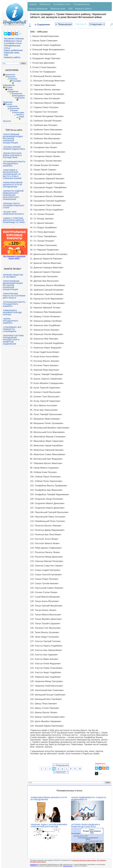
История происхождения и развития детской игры (86, 826)
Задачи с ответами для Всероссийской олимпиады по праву (14, 220)
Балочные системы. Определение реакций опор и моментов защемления (14, 340)
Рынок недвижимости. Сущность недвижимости (89, 799)
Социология (12, 106)
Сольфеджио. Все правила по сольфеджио (12, 329)
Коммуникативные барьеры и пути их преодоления (13, 185)
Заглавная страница (14, 39)
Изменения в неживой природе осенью (12, 312)
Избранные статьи (13, 41)
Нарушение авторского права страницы (84, 860)
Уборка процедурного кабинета (11, 321)
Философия (19, 113)
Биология (11, 77)
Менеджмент (20, 96)
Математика (17, 94)
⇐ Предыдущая (64, 24)
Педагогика (8, 102)
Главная (33, 4)
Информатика (9, 85)
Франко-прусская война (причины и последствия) (12, 155)
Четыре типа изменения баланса (13, 213)
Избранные (45, 4)
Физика (15, 110)
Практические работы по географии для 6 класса (14, 296)
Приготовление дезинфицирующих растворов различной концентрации (13, 139)
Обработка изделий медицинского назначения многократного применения (13, 195)
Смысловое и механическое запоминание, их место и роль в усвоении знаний (12, 174)
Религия (9, 104)
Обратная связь (12, 53)
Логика (10, 89)
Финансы (20, 115)
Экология (7, 121)
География (16, 81)
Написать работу (12, 57)
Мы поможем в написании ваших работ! (14, 257)
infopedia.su (34, 865)
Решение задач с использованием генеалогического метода (49, 826)
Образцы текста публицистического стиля (13, 206)
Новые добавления (13, 50)
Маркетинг (14, 91)
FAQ (6, 55)
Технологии (14, 108)
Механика (21, 98)
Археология (10, 75)
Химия (21, 117)
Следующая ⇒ (97, 24)
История (9, 87)
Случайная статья (13, 43)
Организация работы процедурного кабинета (14, 164)
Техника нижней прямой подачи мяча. (14, 148)
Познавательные (81, 4)
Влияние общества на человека (13, 276)
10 (80, 769)
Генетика (13, 79)
